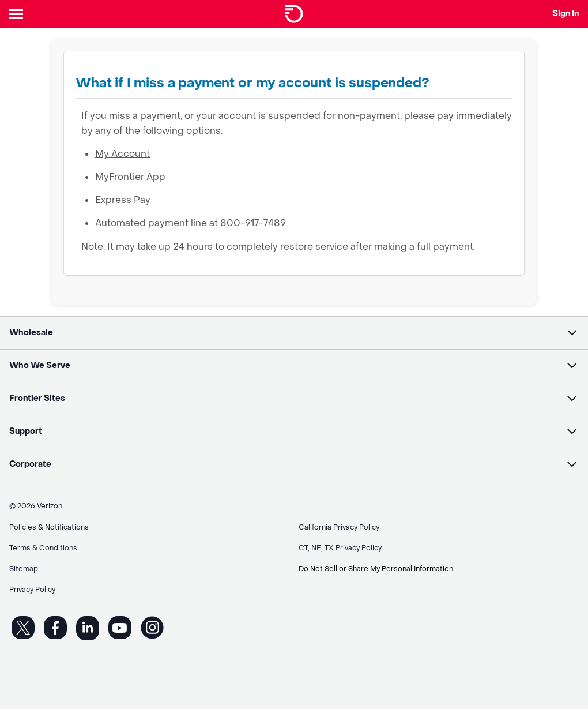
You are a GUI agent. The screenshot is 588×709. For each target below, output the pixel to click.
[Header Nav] (18, 14)
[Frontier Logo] (294, 14)
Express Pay (123, 200)
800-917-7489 (253, 223)
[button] (294, 333)
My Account (122, 154)
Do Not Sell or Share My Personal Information (376, 569)
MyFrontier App (130, 177)
